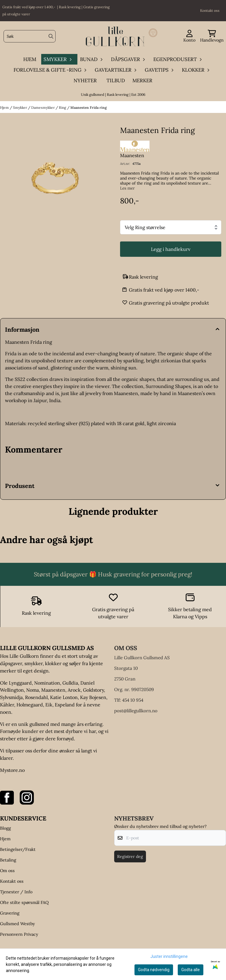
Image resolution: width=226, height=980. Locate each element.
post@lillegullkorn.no (136, 711)
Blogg (5, 828)
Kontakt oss (12, 881)
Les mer (127, 188)
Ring (63, 107)
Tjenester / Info (16, 892)
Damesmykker (43, 107)
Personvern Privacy (19, 934)
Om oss (7, 871)
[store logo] (115, 36)
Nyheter (85, 80)
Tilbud (116, 80)
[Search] (51, 36)
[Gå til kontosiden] (189, 36)
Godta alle (191, 970)
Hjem (5, 107)
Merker (142, 80)
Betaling (8, 860)
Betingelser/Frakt (18, 849)
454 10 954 (133, 700)
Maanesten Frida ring (89, 107)
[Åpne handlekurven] (212, 36)
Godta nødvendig (154, 970)
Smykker (20, 107)
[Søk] (30, 36)
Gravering (10, 913)
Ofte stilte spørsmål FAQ (24, 902)
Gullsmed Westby (18, 924)
